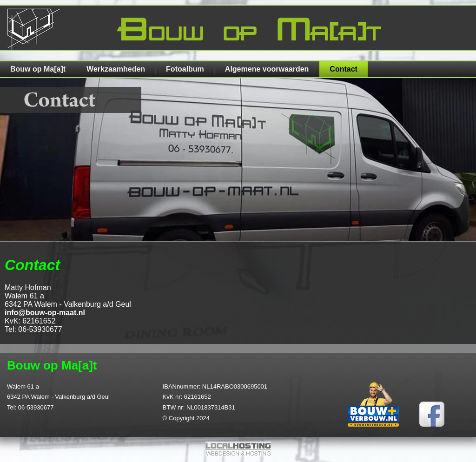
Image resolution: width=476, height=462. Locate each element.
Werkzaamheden (116, 69)
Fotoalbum (185, 69)
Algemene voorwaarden (267, 69)
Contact (344, 69)
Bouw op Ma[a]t (38, 69)
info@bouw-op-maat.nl (45, 313)
